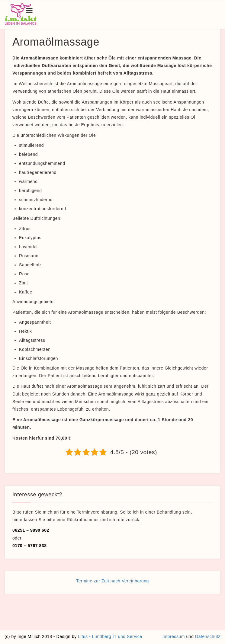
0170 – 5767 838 (30, 546)
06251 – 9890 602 (31, 530)
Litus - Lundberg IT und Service (110, 636)
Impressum (174, 636)
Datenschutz (208, 636)
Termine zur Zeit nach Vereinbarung (112, 581)
